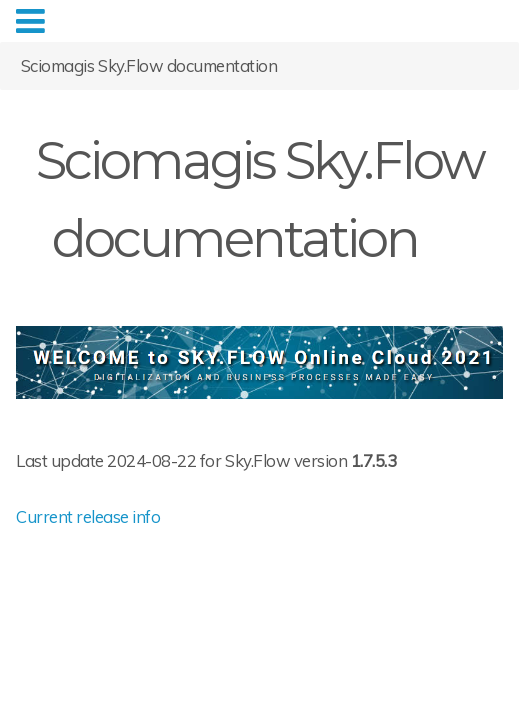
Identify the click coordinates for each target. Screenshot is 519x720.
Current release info (88, 516)
